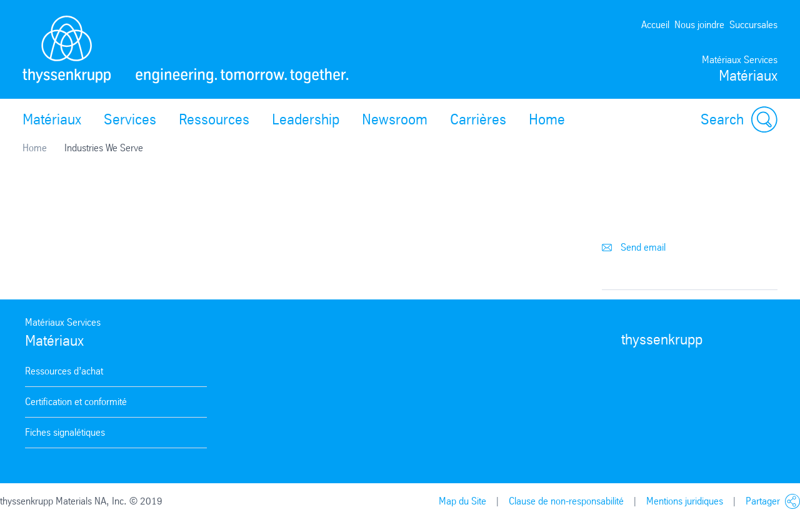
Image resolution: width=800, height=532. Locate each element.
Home (547, 119)
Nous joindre (699, 25)
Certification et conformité (76, 402)
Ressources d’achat (64, 371)
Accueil (655, 25)
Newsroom (395, 119)
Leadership (306, 119)
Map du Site (462, 501)
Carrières (478, 119)
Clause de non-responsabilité (566, 501)
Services (130, 119)
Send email (634, 247)
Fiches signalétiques (65, 432)
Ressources (214, 119)
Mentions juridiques (685, 501)
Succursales (753, 25)
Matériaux (52, 119)
